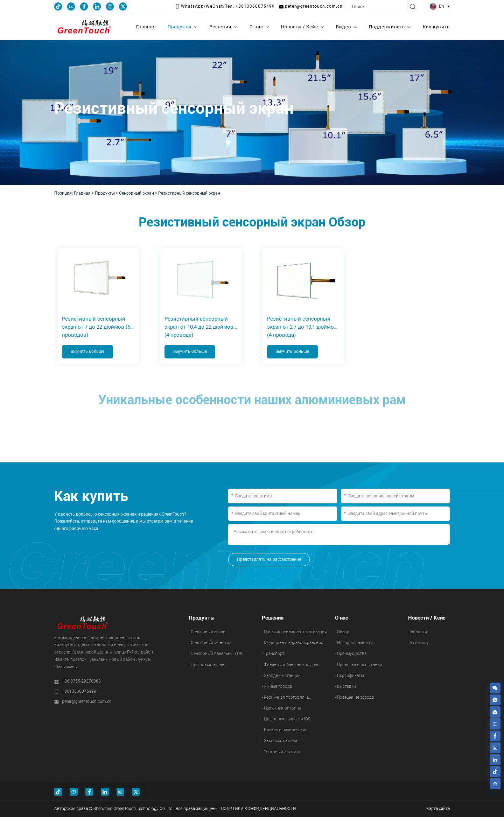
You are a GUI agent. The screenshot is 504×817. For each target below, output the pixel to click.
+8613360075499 (79, 692)
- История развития (354, 643)
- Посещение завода (354, 698)
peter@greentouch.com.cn (87, 702)
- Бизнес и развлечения (285, 730)
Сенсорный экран (136, 193)
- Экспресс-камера (279, 741)
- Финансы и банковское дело (291, 665)
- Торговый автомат (281, 752)
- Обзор (342, 632)
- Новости (418, 632)
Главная (82, 193)
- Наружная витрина (281, 708)
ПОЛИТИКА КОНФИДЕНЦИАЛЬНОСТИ (258, 809)
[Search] (377, 6)
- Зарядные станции (281, 676)
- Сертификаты (349, 676)
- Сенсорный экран (207, 632)
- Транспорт (273, 654)
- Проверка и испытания (359, 665)
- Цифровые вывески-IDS (286, 719)
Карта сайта (438, 809)
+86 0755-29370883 (81, 682)
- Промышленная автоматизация (294, 632)
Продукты (105, 193)
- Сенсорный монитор (210, 643)
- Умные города (277, 687)
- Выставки (345, 687)
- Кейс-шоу (418, 643)
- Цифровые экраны (208, 665)
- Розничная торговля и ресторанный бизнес (285, 699)
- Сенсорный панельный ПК (216, 654)
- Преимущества (351, 654)
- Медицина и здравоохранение (292, 643)
